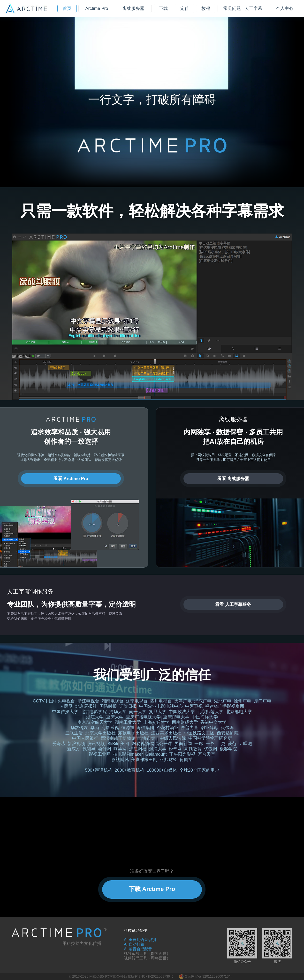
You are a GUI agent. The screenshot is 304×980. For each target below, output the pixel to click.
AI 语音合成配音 (138, 949)
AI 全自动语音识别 (140, 940)
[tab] (135, 115)
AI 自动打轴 (134, 944)
